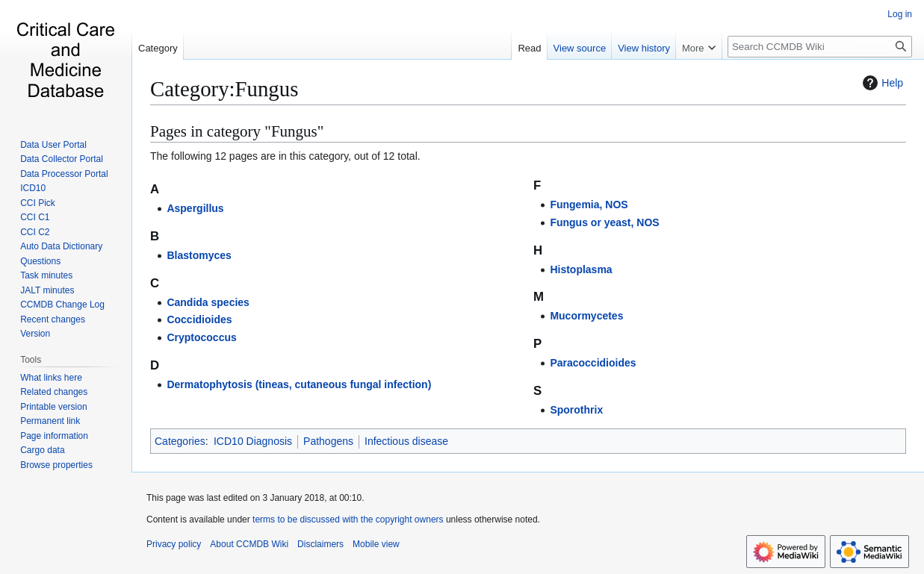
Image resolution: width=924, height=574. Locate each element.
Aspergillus (195, 208)
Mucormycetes (586, 316)
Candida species (208, 302)
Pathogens (328, 441)
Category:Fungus (224, 89)
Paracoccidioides (593, 363)
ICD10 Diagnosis (253, 441)
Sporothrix (576, 410)
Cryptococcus (201, 337)
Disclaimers (320, 544)
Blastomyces (199, 255)
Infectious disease (406, 441)
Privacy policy (174, 544)
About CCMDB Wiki (249, 544)
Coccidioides (199, 319)
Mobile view (376, 544)
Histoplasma (581, 269)
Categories (180, 441)
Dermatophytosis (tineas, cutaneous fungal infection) (299, 384)
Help (881, 83)
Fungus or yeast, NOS (604, 222)
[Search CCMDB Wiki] (820, 47)
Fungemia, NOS (589, 205)
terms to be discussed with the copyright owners (348, 520)
